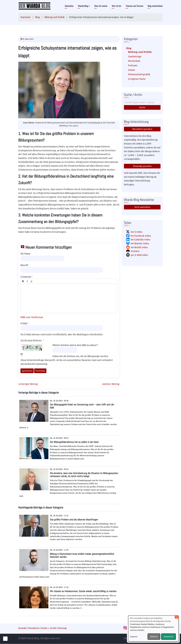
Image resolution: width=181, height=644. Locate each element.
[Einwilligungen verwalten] (5, 639)
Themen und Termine (134, 6)
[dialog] (153, 628)
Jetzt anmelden (142, 207)
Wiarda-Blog (84, 6)
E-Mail (24, 323)
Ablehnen (154, 637)
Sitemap (62, 628)
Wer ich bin (116, 6)
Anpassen (134, 637)
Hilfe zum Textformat (32, 317)
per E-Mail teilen (139, 255)
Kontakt (22, 628)
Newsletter (34, 628)
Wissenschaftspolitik (139, 74)
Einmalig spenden (142, 166)
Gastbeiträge (135, 57)
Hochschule (134, 61)
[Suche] (142, 102)
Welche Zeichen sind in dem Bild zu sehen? (75, 345)
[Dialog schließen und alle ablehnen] (177, 617)
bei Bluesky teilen (140, 243)
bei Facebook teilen (141, 236)
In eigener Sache (137, 79)
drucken (135, 251)
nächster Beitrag (111, 384)
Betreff (24, 265)
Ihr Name (25, 254)
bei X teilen (137, 232)
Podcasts (133, 65)
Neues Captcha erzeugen (22, 354)
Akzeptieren (168, 637)
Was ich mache (101, 6)
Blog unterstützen (155, 6)
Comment (26, 277)
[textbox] (69, 298)
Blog (38, 17)
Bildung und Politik (55, 17)
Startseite (69, 6)
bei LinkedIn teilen (141, 240)
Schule (132, 70)
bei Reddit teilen (139, 247)
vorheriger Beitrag (28, 384)
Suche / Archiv (49, 628)
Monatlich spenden (142, 129)
